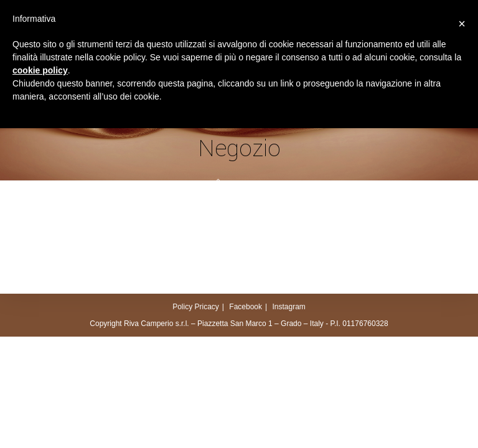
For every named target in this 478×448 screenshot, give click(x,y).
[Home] (218, 184)
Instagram (288, 307)
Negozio (249, 184)
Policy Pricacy (196, 307)
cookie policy (40, 70)
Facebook (246, 307)
